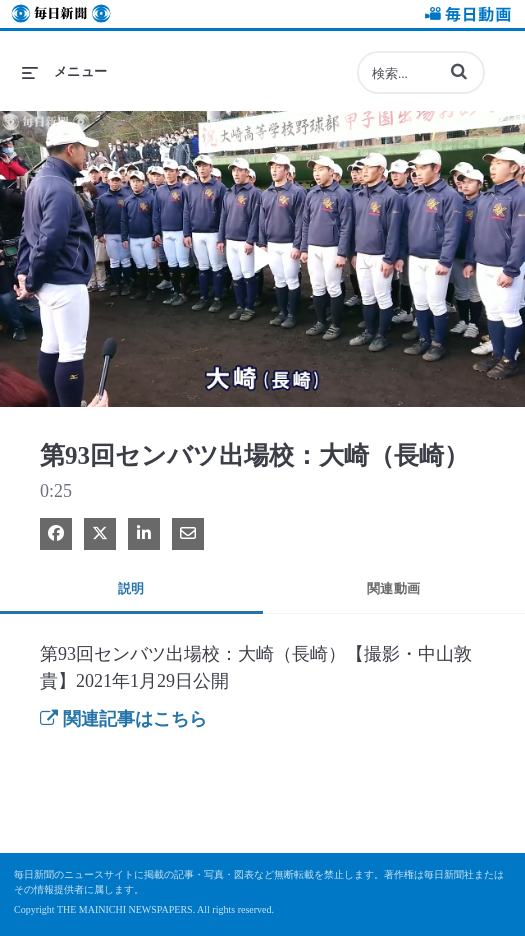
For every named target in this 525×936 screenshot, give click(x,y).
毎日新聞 (61, 16)
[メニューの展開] (65, 72)
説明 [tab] (131, 588)
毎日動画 (465, 16)
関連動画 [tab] (394, 588)
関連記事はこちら (123, 719)
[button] (459, 71)
